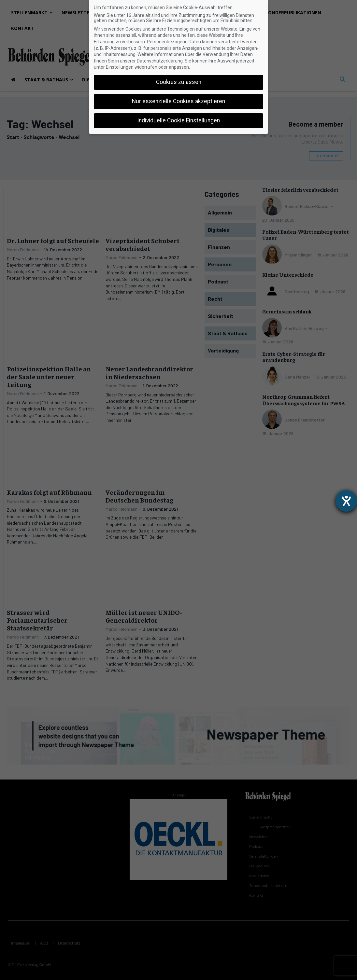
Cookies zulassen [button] (179, 82)
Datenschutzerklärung (160, 61)
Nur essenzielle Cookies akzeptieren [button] (178, 101)
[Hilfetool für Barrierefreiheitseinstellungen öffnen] (346, 501)
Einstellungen (120, 67)
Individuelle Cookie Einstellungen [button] (178, 120)
